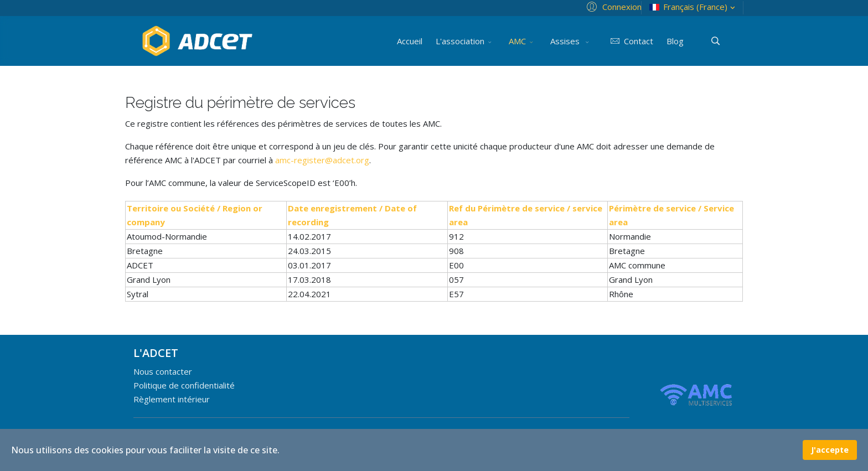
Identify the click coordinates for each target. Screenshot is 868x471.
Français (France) (693, 7)
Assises (566, 41)
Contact (630, 41)
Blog (675, 41)
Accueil (410, 41)
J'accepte (830, 450)
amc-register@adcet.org (322, 160)
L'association (460, 41)
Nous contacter (163, 371)
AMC (517, 41)
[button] (613, 6)
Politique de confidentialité (184, 385)
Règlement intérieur (172, 399)
